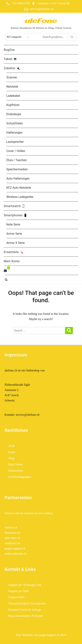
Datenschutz (16, 471)
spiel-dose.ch (12, 538)
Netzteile (12, 87)
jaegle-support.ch (15, 548)
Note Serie (13, 224)
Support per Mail (19, 591)
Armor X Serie (15, 243)
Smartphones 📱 (15, 215)
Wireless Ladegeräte (20, 197)
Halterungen (14, 133)
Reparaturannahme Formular (26, 616)
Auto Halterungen (18, 178)
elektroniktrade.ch (15, 554)
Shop (11, 458)
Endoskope (14, 114)
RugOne (9, 50)
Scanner (12, 77)
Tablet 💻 (10, 59)
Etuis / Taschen (17, 160)
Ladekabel (13, 96)
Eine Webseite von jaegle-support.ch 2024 (41, 635)
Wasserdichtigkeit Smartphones (27, 603)
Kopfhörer (13, 105)
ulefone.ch (11, 527)
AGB (12, 446)
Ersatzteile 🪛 (14, 252)
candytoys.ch (12, 543)
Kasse (12, 452)
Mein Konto (12, 261)
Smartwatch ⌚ (15, 206)
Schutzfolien (15, 123)
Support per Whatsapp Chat (25, 585)
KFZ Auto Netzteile (19, 188)
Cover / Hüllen (16, 151)
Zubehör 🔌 (12, 68)
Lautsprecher (15, 142)
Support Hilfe (17, 597)
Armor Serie (14, 234)
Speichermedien (17, 169)
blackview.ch (12, 533)
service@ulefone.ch (42, 9)
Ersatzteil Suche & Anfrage (25, 610)
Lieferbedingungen (20, 477)
